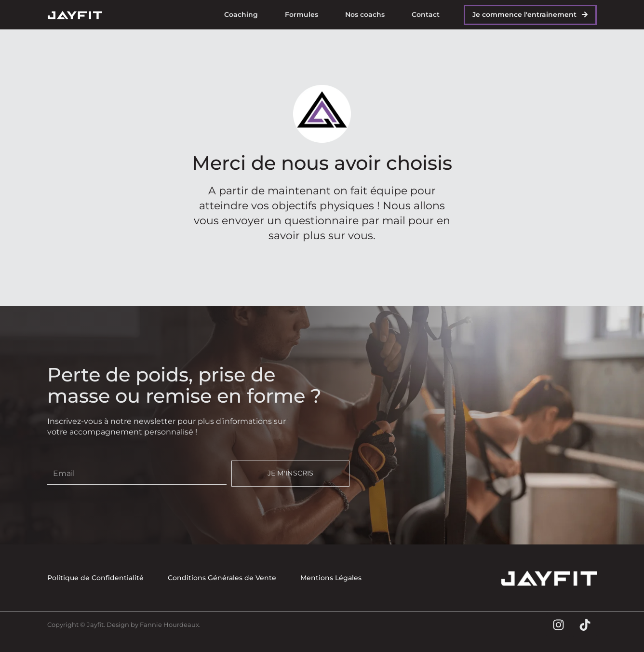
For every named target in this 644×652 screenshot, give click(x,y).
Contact (426, 14)
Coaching (241, 14)
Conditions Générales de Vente (222, 578)
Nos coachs (365, 14)
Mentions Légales (331, 578)
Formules (302, 14)
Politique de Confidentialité (95, 578)
